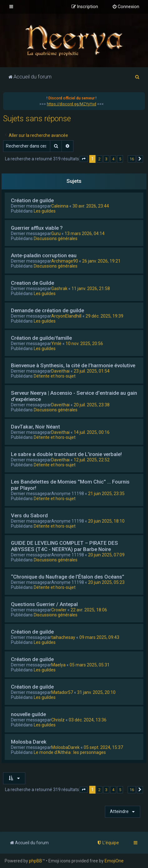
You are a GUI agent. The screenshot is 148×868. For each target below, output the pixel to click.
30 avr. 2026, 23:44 (91, 206)
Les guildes (45, 211)
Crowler (59, 610)
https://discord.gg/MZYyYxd (72, 104)
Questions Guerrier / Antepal (44, 604)
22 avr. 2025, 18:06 (89, 610)
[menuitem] (126, 7)
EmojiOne (114, 861)
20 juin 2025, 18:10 (106, 521)
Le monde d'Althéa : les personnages (70, 752)
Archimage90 (65, 261)
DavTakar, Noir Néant (35, 427)
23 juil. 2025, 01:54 (92, 371)
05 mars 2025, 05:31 (90, 665)
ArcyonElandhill (66, 316)
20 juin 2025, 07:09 (106, 555)
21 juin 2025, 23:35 (106, 494)
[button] (84, 159)
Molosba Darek (29, 742)
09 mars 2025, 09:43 (99, 637)
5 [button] (120, 159)
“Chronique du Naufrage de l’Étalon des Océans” (68, 577)
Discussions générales (56, 238)
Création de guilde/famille (41, 338)
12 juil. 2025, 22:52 (92, 460)
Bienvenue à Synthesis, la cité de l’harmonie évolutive (73, 365)
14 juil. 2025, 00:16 (92, 432)
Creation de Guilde (32, 283)
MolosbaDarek (65, 747)
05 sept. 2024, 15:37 (103, 747)
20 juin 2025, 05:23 (106, 582)
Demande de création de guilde (47, 310)
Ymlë (56, 344)
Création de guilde (32, 200)
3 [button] (106, 159)
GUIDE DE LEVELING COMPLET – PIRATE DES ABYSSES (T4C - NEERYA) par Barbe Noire (64, 546)
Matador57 (62, 692)
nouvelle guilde (28, 714)
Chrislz (58, 720)
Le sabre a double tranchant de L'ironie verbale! (66, 454)
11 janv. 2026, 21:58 (91, 288)
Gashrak (59, 288)
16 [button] (132, 159)
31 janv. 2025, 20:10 (96, 692)
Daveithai (60, 371)
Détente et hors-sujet (55, 376)
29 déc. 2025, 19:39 (104, 316)
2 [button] (99, 159)
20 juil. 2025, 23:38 (92, 405)
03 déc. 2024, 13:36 (88, 720)
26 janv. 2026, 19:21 (101, 261)
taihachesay (63, 637)
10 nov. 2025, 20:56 (84, 344)
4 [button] (113, 159)
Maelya (58, 665)
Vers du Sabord (29, 515)
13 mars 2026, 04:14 (85, 233)
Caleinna (60, 206)
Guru (56, 233)
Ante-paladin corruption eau (44, 255)
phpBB (36, 861)
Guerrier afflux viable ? (37, 228)
